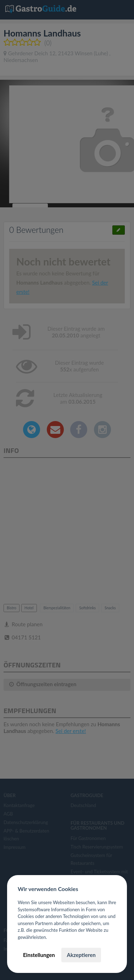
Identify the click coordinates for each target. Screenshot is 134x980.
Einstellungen (39, 955)
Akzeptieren (81, 955)
